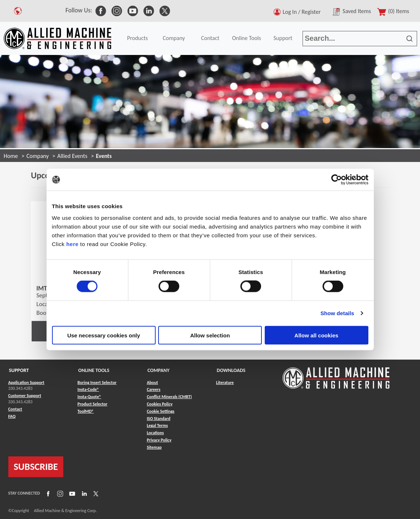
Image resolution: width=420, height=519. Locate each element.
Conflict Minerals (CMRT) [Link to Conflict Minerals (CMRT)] (169, 397)
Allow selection (210, 335)
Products (137, 38)
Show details (337, 313)
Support (283, 38)
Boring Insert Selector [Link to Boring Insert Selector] (97, 383)
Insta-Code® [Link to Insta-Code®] (88, 389)
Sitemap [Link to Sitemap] (154, 447)
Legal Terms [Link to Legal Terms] (157, 425)
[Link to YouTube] (71, 493)
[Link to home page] (57, 38)
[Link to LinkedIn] (83, 493)
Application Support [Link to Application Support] (26, 383)
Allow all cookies (317, 335)
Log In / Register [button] (303, 12)
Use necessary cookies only (104, 335)
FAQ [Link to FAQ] (12, 416)
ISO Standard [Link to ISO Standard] (159, 419)
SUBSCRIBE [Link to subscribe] (36, 467)
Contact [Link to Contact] (15, 409)
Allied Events (73, 156)
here (72, 244)
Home (11, 156)
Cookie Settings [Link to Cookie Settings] (161, 411)
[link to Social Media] (101, 10)
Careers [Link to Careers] (154, 389)
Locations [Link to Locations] (155, 433)
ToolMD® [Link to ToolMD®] (86, 411)
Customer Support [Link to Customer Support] (25, 396)
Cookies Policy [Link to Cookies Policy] (160, 404)
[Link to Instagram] (59, 493)
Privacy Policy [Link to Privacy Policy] (159, 440)
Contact (210, 38)
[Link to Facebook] (47, 493)
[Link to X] (95, 493)
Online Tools (247, 38)
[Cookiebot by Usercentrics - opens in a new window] (337, 180)
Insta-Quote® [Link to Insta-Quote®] (89, 397)
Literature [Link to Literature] (225, 383)
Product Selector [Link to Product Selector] (92, 404)
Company (174, 38)
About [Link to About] (153, 383)
